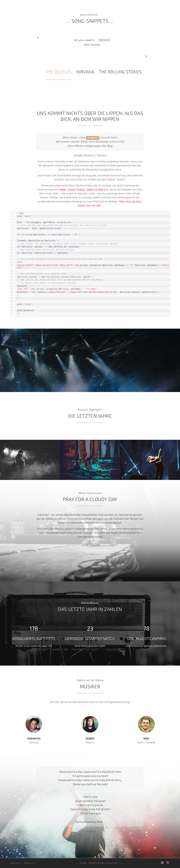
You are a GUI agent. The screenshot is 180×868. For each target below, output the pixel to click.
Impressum (15, 863)
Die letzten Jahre (108, 7)
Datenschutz (30, 863)
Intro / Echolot (85, 7)
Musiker (166, 7)
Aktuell (127, 7)
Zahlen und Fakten (146, 7)
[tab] (59, 72)
